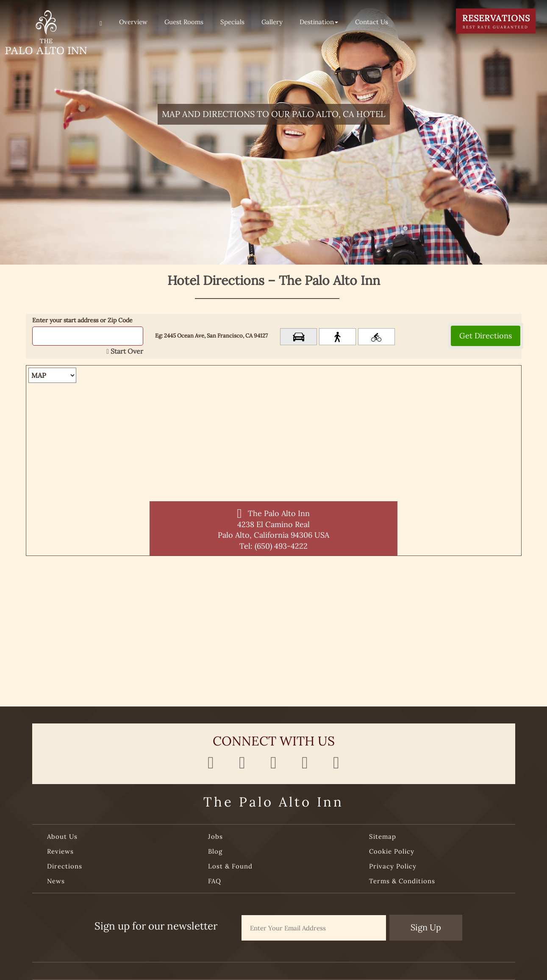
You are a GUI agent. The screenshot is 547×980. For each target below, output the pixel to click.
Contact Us (372, 22)
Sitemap (383, 836)
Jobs (215, 836)
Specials (232, 22)
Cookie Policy (392, 851)
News (56, 881)
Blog (215, 851)
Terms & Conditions (402, 881)
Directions (65, 866)
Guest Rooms (184, 22)
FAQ (215, 881)
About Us (62, 836)
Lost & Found (230, 866)
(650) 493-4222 (281, 546)
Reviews (60, 851)
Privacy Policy (393, 866)
